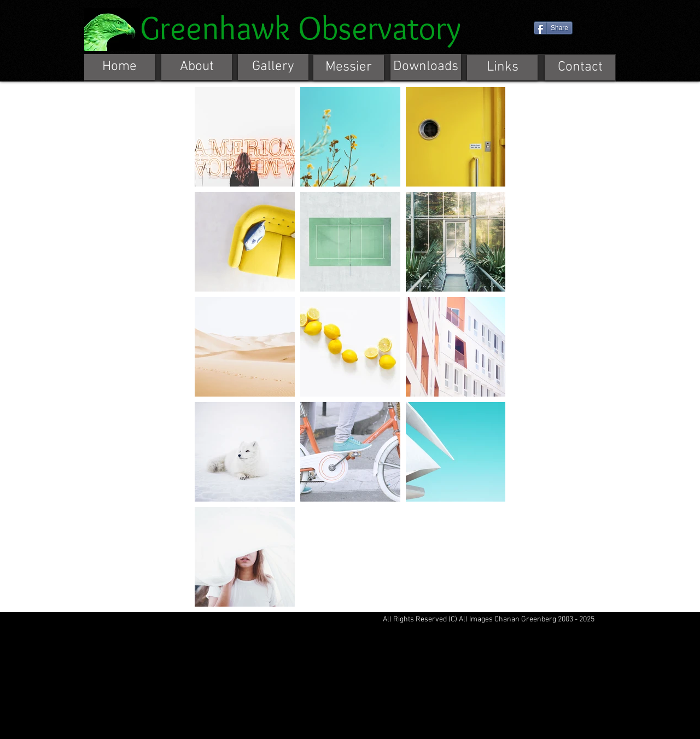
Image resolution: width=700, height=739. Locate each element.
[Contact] (580, 68)
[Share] (553, 28)
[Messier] (349, 68)
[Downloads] (426, 67)
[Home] (119, 67)
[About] (197, 67)
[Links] (502, 68)
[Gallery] (273, 67)
